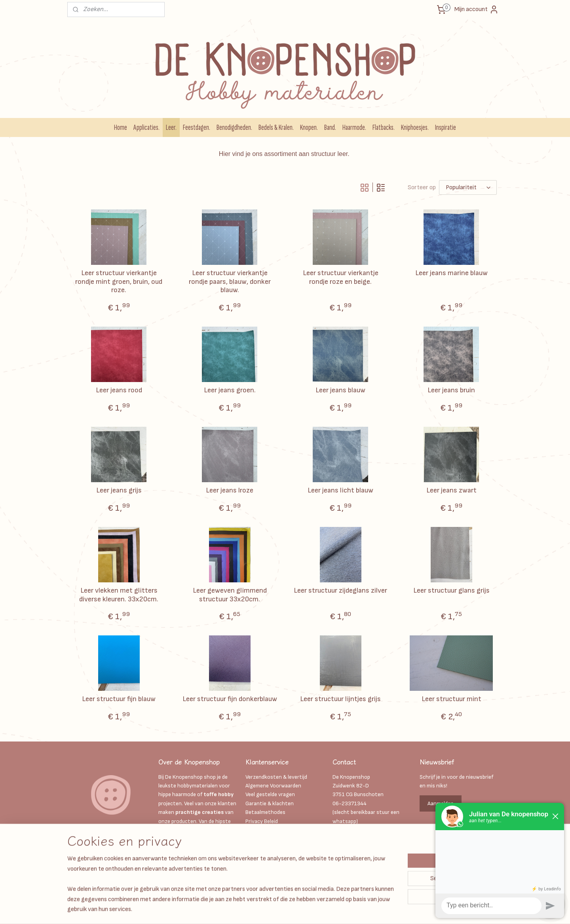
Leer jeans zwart (451, 490)
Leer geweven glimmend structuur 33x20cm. (230, 595)
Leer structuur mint (451, 699)
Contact (256, 857)
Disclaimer (258, 839)
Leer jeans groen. (230, 390)
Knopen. (309, 127)
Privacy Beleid (262, 821)
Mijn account (477, 10)
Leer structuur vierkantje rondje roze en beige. (341, 277)
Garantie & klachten (270, 803)
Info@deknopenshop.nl (360, 830)
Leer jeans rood (119, 390)
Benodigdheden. (234, 127)
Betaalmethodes (265, 812)
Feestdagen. (197, 127)
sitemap (285, 910)
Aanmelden (441, 803)
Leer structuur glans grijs (451, 590)
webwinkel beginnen (325, 910)
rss (299, 910)
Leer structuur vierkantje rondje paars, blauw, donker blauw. (230, 281)
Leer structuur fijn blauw (119, 699)
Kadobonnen (260, 830)
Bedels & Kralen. (276, 127)
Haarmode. (354, 127)
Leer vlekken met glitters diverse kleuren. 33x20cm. (119, 595)
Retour (254, 865)
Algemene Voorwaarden (273, 786)
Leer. (171, 127)
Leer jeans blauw (340, 390)
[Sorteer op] (468, 187)
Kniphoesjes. (415, 127)
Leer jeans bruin (451, 390)
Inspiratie (446, 127)
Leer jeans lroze (230, 490)
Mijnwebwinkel (387, 910)
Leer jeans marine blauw (451, 273)
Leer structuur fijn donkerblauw (230, 699)
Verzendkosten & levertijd (276, 777)
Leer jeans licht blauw (340, 490)
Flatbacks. (384, 127)
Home (121, 127)
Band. (330, 127)
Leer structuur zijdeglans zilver (340, 590)
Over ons (256, 848)
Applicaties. (146, 127)
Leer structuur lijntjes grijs (340, 699)
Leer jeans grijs (119, 490)
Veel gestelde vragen (270, 794)
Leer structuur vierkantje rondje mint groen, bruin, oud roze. (119, 281)
